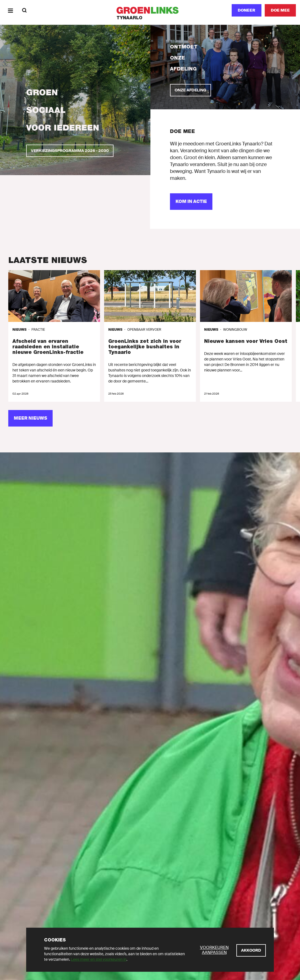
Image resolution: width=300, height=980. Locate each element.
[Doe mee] (280, 10)
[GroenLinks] (150, 10)
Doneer (247, 10)
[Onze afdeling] (190, 90)
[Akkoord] (251, 950)
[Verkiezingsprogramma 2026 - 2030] (70, 151)
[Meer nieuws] (30, 418)
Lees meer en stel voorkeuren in (99, 959)
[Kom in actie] (191, 202)
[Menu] (10, 10)
